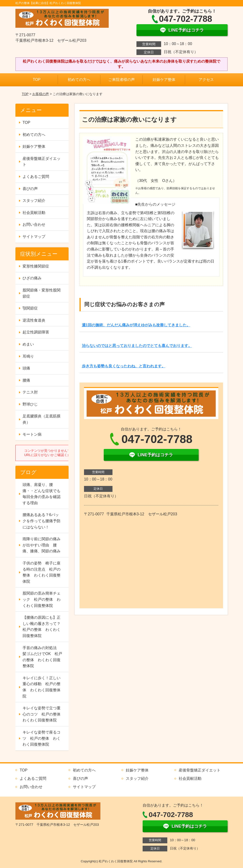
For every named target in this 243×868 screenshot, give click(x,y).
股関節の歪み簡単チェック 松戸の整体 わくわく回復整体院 (42, 599)
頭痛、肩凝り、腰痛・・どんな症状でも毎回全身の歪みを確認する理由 (42, 494)
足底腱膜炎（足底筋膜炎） (42, 419)
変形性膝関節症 (36, 266)
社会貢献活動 (34, 213)
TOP (37, 80)
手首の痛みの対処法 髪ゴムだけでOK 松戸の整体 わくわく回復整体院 (42, 657)
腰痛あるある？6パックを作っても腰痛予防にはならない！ (42, 521)
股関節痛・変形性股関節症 (42, 293)
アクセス (206, 80)
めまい (28, 344)
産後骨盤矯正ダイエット (42, 162)
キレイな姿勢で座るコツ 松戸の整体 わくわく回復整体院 (42, 738)
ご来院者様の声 (121, 80)
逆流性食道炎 (34, 320)
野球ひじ (30, 404)
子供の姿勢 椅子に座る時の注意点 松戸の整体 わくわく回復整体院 (42, 572)
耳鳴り (28, 356)
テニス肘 (30, 392)
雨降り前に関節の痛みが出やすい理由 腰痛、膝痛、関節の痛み (42, 545)
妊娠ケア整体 (164, 80)
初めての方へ (79, 80)
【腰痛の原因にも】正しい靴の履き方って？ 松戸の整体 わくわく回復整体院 (43, 627)
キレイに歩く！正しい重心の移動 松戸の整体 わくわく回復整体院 (42, 687)
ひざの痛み (32, 278)
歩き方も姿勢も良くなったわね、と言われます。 (124, 366)
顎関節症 (30, 308)
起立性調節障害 (36, 332)
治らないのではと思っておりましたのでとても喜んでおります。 (137, 346)
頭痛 (26, 368)
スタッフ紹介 (34, 201)
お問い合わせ (34, 224)
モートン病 (32, 434)
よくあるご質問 (36, 177)
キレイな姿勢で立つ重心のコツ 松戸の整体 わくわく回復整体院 (43, 714)
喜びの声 (30, 189)
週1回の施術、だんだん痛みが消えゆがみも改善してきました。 (136, 325)
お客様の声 (41, 94)
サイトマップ (34, 237)
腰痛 (26, 380)
